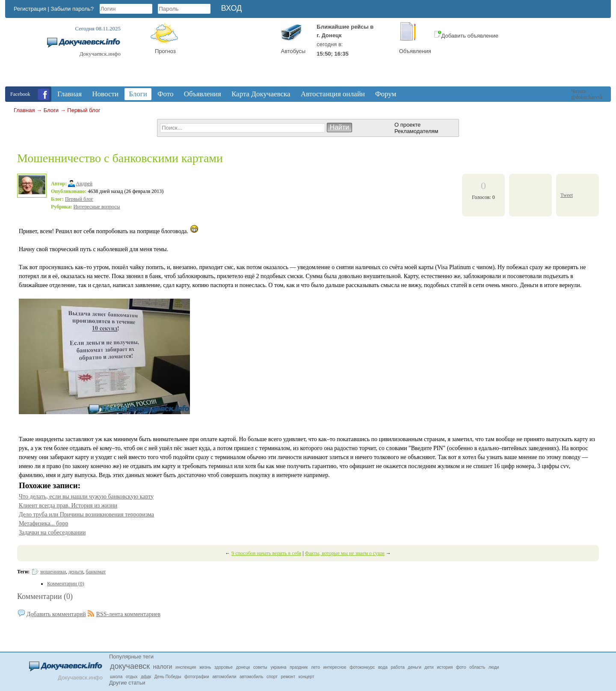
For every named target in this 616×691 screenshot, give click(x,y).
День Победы (168, 677)
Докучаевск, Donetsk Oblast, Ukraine (232, 54)
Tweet (567, 195)
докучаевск (130, 666)
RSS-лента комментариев (128, 614)
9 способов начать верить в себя (266, 553)
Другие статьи (127, 683)
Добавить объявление (466, 36)
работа (398, 667)
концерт (307, 677)
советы (260, 667)
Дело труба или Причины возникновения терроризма (86, 515)
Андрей (84, 184)
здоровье (224, 667)
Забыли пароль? (72, 9)
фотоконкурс (362, 667)
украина (278, 667)
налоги (163, 667)
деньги (76, 572)
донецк (243, 667)
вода (383, 667)
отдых (132, 677)
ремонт (288, 677)
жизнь (205, 667)
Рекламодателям (416, 131)
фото (461, 667)
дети (429, 667)
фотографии (197, 677)
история (445, 667)
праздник (299, 667)
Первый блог (84, 110)
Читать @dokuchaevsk (587, 94)
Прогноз (165, 51)
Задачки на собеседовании (52, 532)
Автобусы (293, 51)
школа (116, 677)
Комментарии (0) (45, 596)
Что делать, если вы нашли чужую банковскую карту (86, 497)
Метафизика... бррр (44, 523)
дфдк (146, 677)
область (477, 667)
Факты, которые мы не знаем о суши (345, 553)
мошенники (53, 572)
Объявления (415, 51)
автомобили (224, 677)
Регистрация (30, 9)
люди (494, 667)
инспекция (186, 667)
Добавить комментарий (56, 614)
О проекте (407, 125)
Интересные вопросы (97, 207)
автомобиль (251, 677)
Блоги (51, 110)
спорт (272, 677)
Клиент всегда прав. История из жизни (68, 506)
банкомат (96, 572)
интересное (335, 667)
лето (315, 667)
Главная (24, 110)
